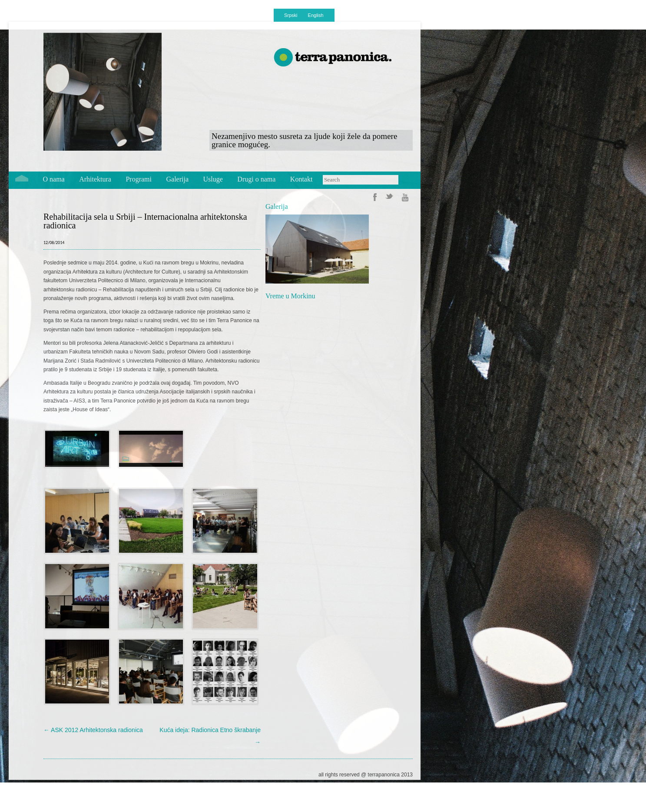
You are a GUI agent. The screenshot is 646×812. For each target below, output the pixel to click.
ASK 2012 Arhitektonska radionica (93, 730)
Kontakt (301, 179)
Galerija (178, 179)
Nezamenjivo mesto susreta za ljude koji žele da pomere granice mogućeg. (304, 140)
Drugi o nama (256, 179)
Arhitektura (95, 179)
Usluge (213, 179)
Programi (139, 179)
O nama (54, 179)
